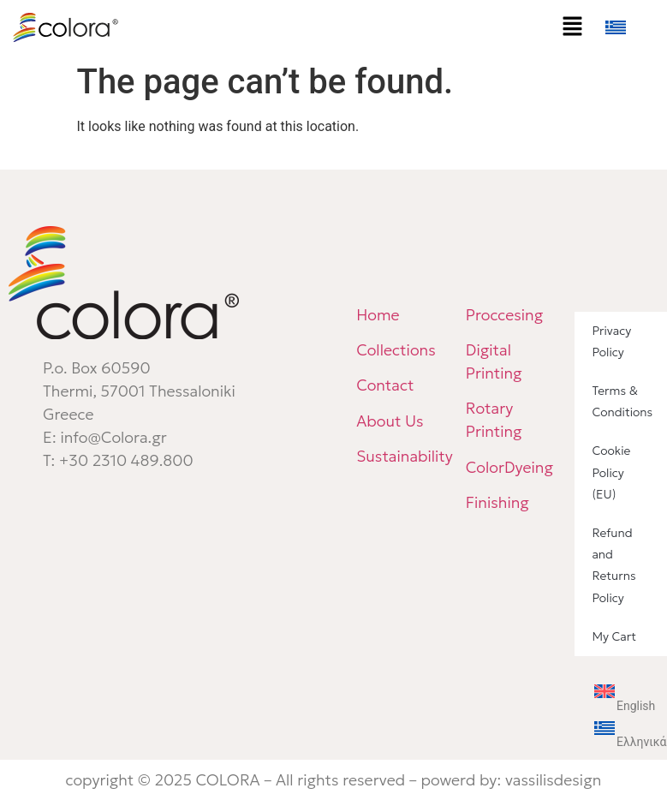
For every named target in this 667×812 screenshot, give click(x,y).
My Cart (614, 636)
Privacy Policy (611, 341)
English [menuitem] (636, 706)
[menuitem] (633, 27)
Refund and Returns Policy (613, 565)
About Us (390, 421)
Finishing (497, 502)
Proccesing (505, 315)
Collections (396, 350)
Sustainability (405, 456)
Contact (385, 385)
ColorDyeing (512, 467)
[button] (573, 27)
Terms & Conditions (622, 401)
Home (378, 315)
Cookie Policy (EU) (611, 472)
